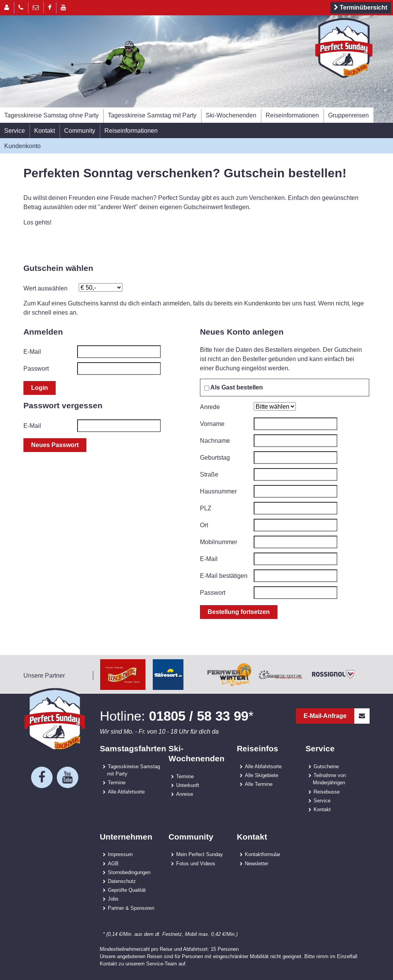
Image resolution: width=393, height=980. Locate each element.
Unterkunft (188, 785)
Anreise (185, 794)
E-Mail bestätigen (224, 576)
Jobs (113, 899)
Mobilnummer (219, 542)
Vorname (212, 424)
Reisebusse (327, 792)
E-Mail (32, 351)
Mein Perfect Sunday (200, 854)
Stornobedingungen (129, 872)
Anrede (210, 407)
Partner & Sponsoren (131, 908)
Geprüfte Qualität (127, 890)
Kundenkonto (22, 146)
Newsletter (257, 863)
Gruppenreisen (348, 115)
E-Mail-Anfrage (337, 716)
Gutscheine (326, 766)
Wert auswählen (45, 288)
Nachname (215, 441)
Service (15, 130)
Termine (117, 782)
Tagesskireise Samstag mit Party (152, 115)
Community (80, 130)
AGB (113, 863)
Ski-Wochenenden (231, 115)
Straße (209, 474)
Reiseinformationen (292, 115)
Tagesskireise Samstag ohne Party (51, 115)
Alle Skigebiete (262, 775)
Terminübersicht (359, 8)
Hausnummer (218, 491)
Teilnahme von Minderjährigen (329, 779)
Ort (204, 525)
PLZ (206, 508)
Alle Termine (259, 784)
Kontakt (45, 130)
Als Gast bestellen (234, 387)
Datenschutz (122, 881)
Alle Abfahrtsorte (126, 792)
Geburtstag (215, 457)
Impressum (120, 854)
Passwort (36, 368)
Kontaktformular (263, 854)
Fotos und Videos (196, 863)
